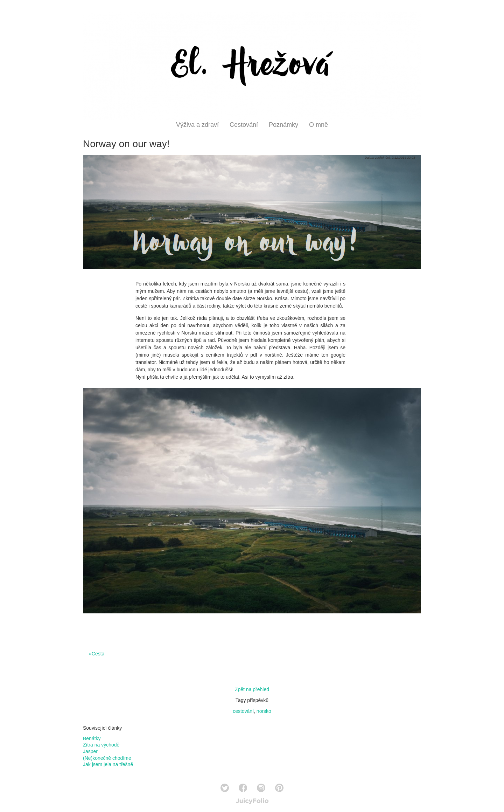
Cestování (244, 125)
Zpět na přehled (252, 689)
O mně (318, 125)
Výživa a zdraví (197, 125)
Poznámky (283, 125)
